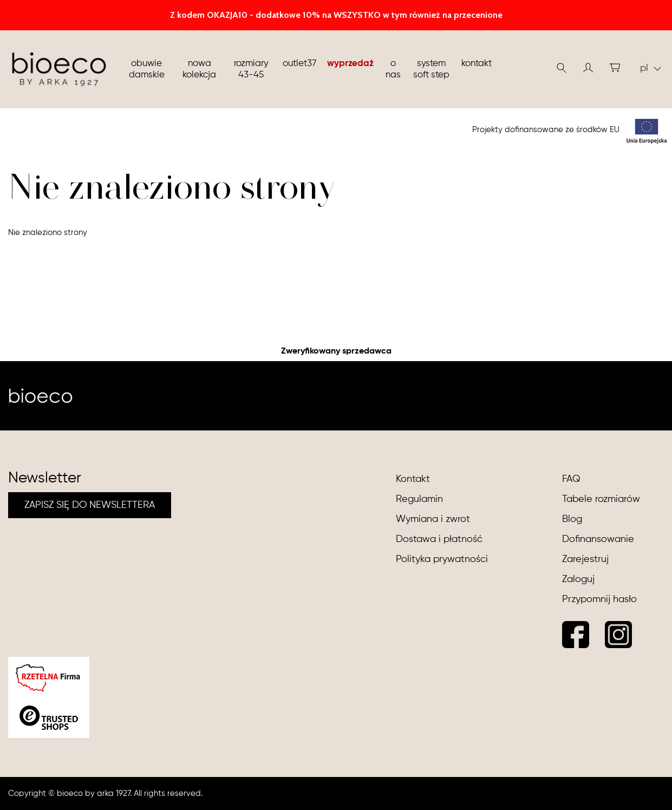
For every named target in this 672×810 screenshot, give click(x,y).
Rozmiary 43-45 (251, 69)
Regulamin (419, 499)
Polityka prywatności (442, 559)
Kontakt (477, 64)
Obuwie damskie (147, 69)
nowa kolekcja (199, 69)
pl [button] (651, 68)
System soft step (431, 69)
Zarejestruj (585, 559)
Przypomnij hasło (599, 599)
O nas (393, 69)
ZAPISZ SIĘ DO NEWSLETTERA (90, 505)
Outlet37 (299, 64)
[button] (588, 68)
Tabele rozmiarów (601, 499)
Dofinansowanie (598, 539)
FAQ (571, 479)
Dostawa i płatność (439, 539)
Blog (572, 519)
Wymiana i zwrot (433, 519)
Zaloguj (578, 579)
